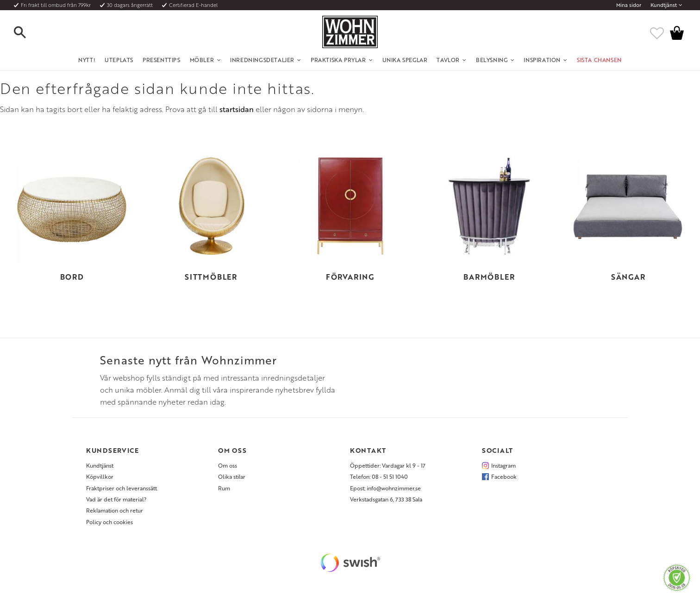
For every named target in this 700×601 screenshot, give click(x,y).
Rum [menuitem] (224, 488)
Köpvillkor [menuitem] (100, 476)
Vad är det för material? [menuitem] (116, 499)
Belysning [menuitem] (492, 60)
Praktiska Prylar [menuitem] (338, 60)
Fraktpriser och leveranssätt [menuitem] (122, 488)
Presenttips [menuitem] (162, 60)
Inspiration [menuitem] (542, 60)
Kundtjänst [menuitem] (664, 5)
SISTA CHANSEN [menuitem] (599, 60)
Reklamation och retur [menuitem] (115, 510)
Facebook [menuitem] (504, 476)
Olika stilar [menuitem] (232, 476)
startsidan (237, 109)
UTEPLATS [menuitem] (119, 60)
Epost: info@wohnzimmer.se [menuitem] (385, 488)
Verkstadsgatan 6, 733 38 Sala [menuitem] (386, 499)
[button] (28, 33)
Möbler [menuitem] (202, 60)
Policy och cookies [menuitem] (109, 522)
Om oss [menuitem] (228, 465)
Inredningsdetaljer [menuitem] (262, 60)
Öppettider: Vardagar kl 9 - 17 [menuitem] (388, 465)
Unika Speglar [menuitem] (405, 60)
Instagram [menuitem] (503, 465)
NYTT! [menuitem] (87, 60)
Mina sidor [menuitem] (629, 5)
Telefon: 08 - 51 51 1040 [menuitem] (379, 476)
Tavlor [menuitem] (448, 60)
